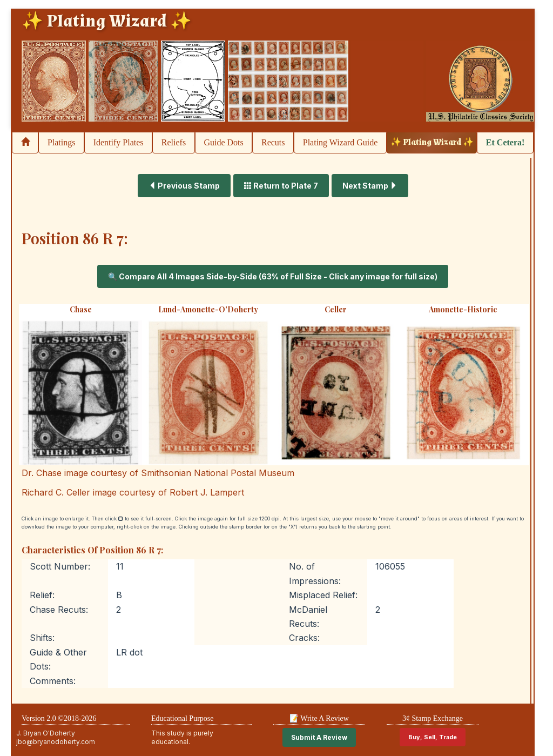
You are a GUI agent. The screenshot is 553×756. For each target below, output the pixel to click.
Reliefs (174, 142)
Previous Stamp (184, 186)
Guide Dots (223, 142)
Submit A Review (319, 737)
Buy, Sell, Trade (433, 737)
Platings (62, 142)
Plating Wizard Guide (340, 142)
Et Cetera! (505, 142)
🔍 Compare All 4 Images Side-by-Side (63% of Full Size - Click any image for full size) (273, 276)
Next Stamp (370, 186)
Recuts (273, 142)
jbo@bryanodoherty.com (56, 742)
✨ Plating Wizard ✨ (432, 142)
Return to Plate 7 (281, 186)
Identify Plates (119, 142)
